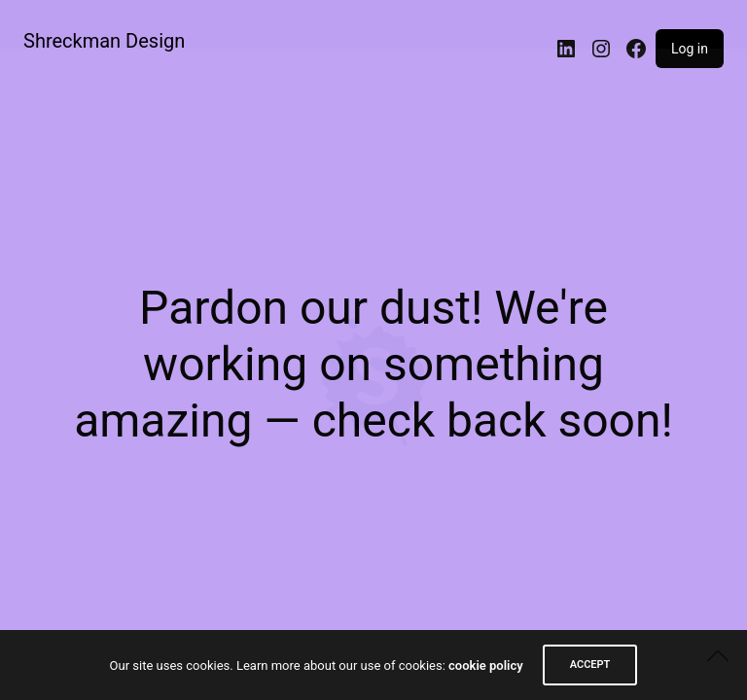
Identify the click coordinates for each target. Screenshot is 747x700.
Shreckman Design (104, 41)
